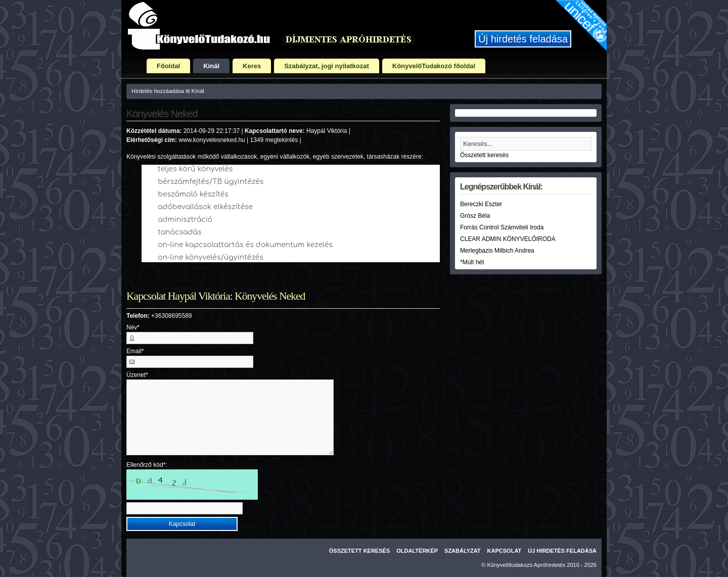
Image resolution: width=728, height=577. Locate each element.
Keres (252, 66)
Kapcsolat (505, 551)
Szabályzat (463, 551)
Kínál (211, 66)
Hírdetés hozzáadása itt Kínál (168, 91)
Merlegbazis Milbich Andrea (497, 251)
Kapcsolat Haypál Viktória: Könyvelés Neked (216, 296)
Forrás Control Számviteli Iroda (502, 227)
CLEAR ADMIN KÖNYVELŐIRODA (508, 239)
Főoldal (168, 66)
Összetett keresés (484, 155)
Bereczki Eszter (481, 204)
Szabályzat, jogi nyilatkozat (327, 66)
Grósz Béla (475, 216)
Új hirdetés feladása (523, 39)
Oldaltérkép (417, 551)
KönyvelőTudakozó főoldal (434, 66)
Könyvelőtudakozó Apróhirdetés (527, 565)
